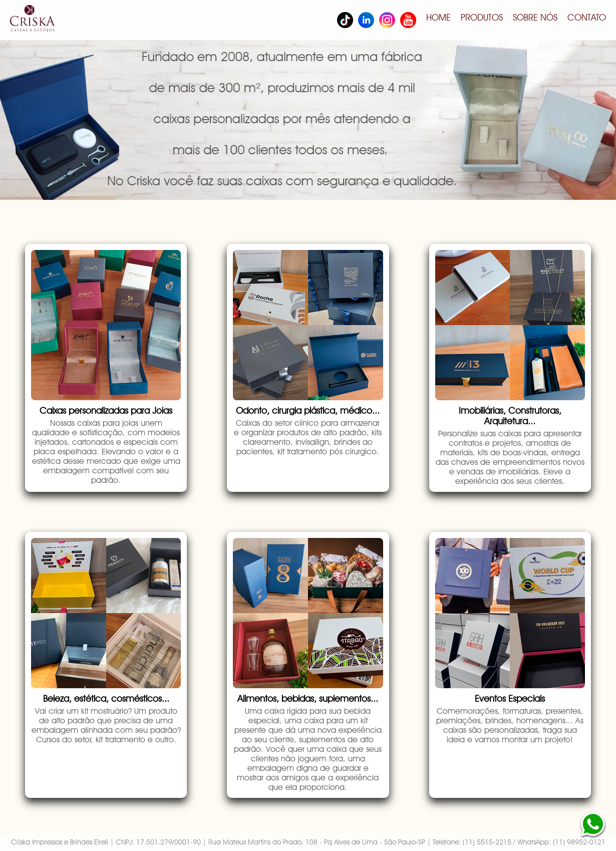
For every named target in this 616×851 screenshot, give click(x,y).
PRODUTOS (482, 17)
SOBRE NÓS (535, 17)
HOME (438, 17)
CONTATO (587, 17)
